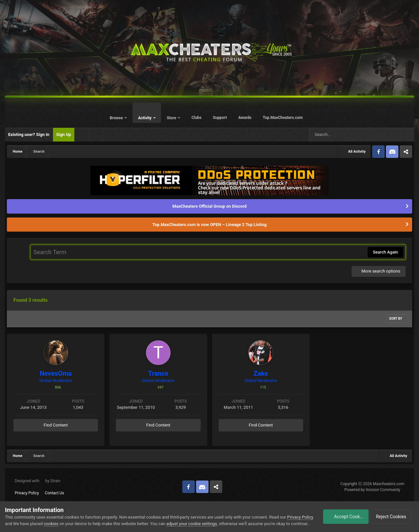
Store (172, 118)
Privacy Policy (27, 493)
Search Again (385, 252)
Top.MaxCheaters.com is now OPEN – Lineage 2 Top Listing (210, 225)
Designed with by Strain (38, 481)
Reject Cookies (392, 513)
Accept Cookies (342, 513)
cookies (64, 517)
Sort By (397, 319)
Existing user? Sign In (29, 134)
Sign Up (64, 134)
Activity (145, 118)
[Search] (338, 135)
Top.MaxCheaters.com (283, 118)
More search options (379, 271)
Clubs (197, 118)
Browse (117, 118)
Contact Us (55, 493)
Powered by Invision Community (372, 490)
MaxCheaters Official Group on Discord (210, 206)
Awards (245, 118)
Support (220, 118)
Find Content (56, 425)
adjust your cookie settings (204, 517)
